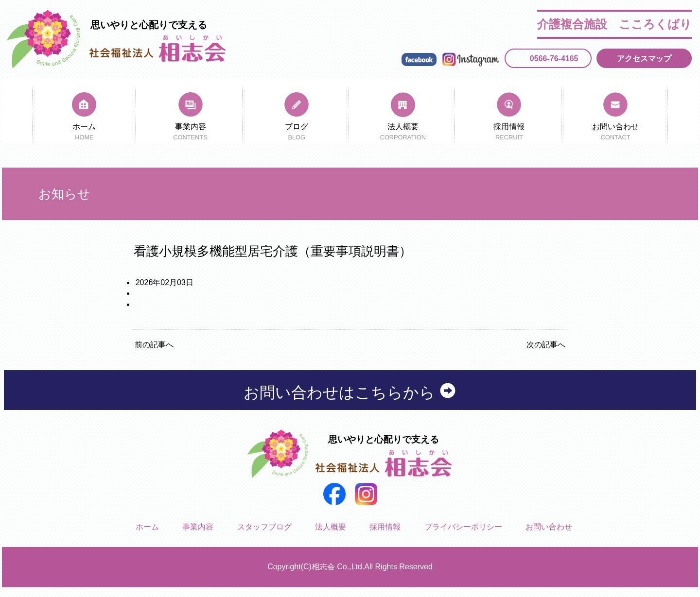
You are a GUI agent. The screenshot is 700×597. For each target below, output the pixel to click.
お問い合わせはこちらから (350, 392)
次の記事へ (546, 345)
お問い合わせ (616, 133)
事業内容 (190, 133)
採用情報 (509, 133)
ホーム (84, 133)
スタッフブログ (264, 527)
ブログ (297, 133)
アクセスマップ (644, 59)
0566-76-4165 (554, 59)
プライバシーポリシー (463, 527)
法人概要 (403, 133)
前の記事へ (154, 345)
